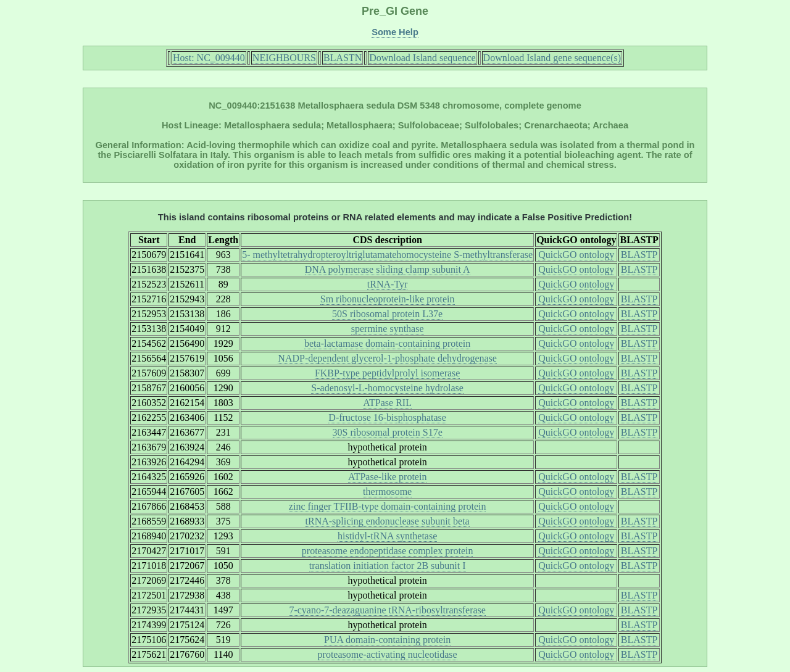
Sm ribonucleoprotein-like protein (388, 299)
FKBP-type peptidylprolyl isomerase (388, 373)
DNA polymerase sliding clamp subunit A (388, 269)
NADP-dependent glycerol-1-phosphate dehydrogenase (387, 358)
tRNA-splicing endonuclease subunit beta (388, 521)
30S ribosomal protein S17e (388, 432)
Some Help (395, 32)
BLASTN (343, 58)
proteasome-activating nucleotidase (388, 654)
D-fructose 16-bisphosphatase (387, 417)
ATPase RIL (387, 403)
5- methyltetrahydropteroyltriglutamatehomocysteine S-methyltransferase (387, 255)
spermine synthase (388, 329)
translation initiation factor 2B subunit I (388, 566)
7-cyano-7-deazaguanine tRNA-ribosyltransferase (387, 610)
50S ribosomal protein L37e (387, 314)
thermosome (387, 492)
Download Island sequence (422, 58)
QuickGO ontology (576, 255)
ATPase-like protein (388, 477)
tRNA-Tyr (388, 284)
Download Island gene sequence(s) (552, 58)
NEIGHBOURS (284, 58)
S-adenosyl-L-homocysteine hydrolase (387, 388)
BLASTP (639, 255)
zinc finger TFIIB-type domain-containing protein (388, 506)
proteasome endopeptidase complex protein (388, 551)
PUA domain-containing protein (387, 640)
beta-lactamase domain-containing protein (387, 343)
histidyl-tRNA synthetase (387, 536)
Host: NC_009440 (209, 58)
